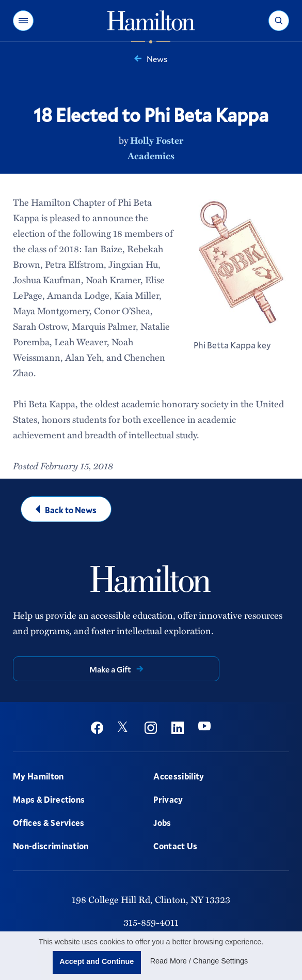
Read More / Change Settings (199, 961)
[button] (23, 21)
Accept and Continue (97, 961)
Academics (151, 156)
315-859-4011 (151, 922)
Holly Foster (157, 140)
